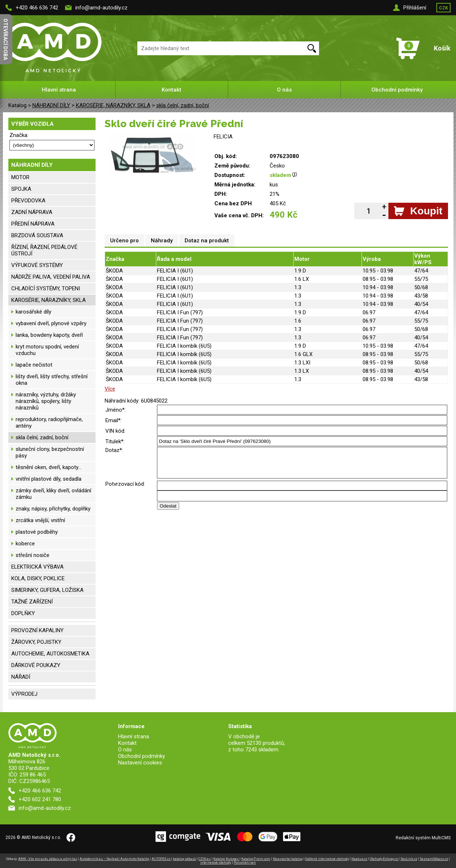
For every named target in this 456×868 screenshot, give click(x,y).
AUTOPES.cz (161, 859)
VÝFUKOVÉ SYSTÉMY (37, 265)
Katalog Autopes (226, 859)
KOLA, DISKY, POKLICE (38, 578)
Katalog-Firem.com (256, 859)
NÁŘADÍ (21, 677)
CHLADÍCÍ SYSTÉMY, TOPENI (46, 288)
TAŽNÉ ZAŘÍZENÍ (32, 602)
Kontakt (171, 90)
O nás (284, 90)
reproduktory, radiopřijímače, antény (49, 423)
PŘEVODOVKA (28, 201)
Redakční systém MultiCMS (423, 838)
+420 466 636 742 (37, 8)
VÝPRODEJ (24, 694)
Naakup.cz (359, 859)
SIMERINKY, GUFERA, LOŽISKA (47, 590)
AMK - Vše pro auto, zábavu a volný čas (48, 859)
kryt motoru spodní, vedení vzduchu (47, 350)
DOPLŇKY (23, 613)
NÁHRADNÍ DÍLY (51, 105)
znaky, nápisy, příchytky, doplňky (53, 509)
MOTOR (20, 177)
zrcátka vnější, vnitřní (40, 520)
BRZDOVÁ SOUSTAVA (37, 235)
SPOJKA (21, 189)
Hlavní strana (59, 90)
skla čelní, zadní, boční (183, 105)
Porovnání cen (245, 863)
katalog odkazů (184, 859)
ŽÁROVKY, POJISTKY (36, 642)
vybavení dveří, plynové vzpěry (51, 323)
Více (110, 389)
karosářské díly (33, 312)
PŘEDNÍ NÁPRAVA (33, 224)
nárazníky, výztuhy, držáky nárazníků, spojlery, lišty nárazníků (46, 401)
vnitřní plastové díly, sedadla (49, 479)
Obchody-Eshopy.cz (384, 859)
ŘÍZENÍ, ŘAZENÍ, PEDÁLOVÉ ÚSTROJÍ (44, 250)
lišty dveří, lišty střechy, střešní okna (52, 380)
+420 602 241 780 (40, 799)
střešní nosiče (33, 555)
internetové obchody (216, 863)
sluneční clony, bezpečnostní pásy (50, 452)
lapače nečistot (34, 365)
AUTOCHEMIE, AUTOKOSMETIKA (50, 654)
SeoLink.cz (409, 859)
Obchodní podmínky (397, 90)
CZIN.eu (205, 859)
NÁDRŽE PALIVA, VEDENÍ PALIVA (51, 277)
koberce (25, 544)
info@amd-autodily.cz (101, 8)
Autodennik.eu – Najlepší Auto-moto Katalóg (115, 859)
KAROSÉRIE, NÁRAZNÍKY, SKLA (113, 105)
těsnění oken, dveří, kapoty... (49, 467)
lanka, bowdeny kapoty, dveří (49, 335)
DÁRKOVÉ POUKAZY (36, 665)
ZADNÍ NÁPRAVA (32, 212)
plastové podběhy (37, 532)
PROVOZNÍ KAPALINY (37, 630)
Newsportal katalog (288, 859)
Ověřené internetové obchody (327, 859)
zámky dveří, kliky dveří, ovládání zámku (53, 494)
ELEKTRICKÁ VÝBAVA (37, 567)
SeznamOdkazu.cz (434, 859)
